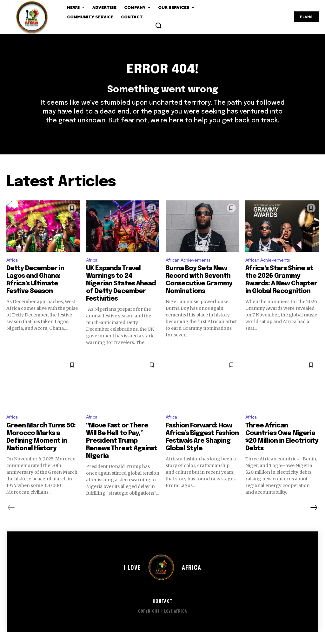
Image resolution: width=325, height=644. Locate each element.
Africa (13, 270)
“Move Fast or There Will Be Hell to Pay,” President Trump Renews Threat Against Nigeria (122, 453)
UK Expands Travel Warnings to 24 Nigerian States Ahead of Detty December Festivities (121, 295)
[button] (158, 25)
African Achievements (191, 270)
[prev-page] (11, 520)
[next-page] (314, 520)
